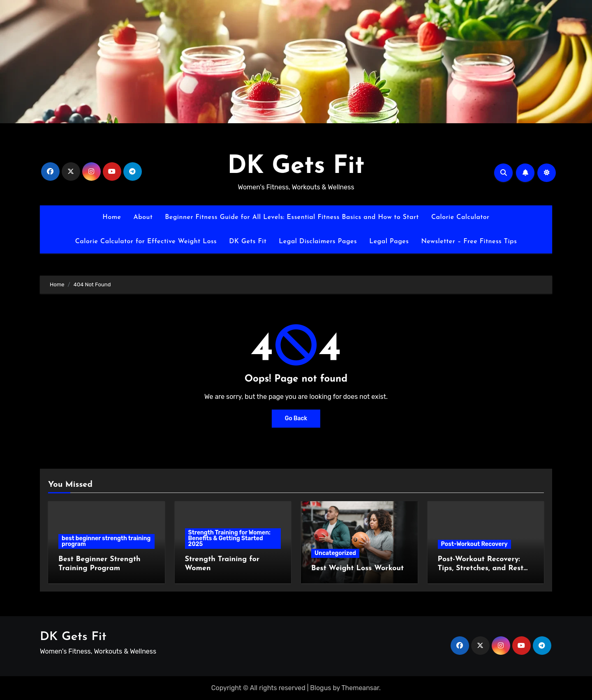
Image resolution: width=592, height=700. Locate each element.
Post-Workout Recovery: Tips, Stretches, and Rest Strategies (481, 568)
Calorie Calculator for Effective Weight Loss (146, 242)
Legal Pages (389, 242)
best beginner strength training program (106, 541)
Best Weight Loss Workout (357, 568)
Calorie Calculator (460, 217)
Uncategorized (335, 553)
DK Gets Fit (296, 167)
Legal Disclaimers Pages (318, 242)
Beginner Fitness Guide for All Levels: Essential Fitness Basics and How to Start (292, 217)
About (143, 217)
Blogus (320, 688)
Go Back (296, 418)
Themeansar (361, 688)
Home (112, 217)
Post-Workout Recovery (474, 544)
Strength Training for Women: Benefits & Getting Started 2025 (230, 538)
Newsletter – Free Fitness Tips (469, 242)
